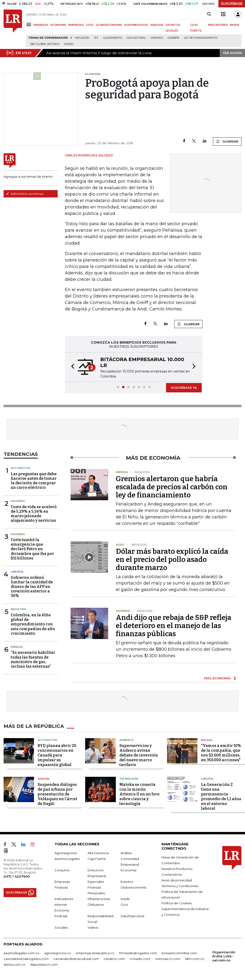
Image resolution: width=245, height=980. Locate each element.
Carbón (173, 38)
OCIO (90, 25)
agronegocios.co (58, 953)
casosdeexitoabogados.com (26, 959)
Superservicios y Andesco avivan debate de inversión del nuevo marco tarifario (139, 755)
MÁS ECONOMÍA (217, 678)
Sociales (61, 927)
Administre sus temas (25, 194)
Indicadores (64, 899)
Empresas (62, 882)
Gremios (157, 38)
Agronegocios (66, 853)
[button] (71, 367)
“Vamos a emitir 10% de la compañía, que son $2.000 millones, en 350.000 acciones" (221, 753)
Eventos (127, 882)
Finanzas (61, 887)
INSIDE (235, 25)
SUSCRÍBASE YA (184, 388)
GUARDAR (227, 141)
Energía (17, 647)
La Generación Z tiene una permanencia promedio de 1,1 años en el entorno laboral (221, 796)
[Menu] (30, 24)
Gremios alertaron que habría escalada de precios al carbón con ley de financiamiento (172, 487)
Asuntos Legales (67, 859)
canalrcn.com (114, 959)
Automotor (21, 468)
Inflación (82, 38)
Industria (18, 609)
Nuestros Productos (177, 869)
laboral (17, 572)
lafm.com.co (195, 959)
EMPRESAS (76, 25)
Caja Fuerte (97, 859)
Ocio (124, 905)
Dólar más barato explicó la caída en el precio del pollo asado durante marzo (172, 559)
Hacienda (18, 501)
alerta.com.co (14, 964)
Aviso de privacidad (177, 880)
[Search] (209, 14)
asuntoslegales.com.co (22, 953)
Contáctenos (172, 874)
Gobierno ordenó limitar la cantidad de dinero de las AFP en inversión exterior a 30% (32, 587)
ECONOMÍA (58, 25)
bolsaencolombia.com (179, 953)
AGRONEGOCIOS (136, 25)
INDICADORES (218, 25)
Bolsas (207, 740)
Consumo (62, 870)
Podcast (61, 916)
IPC (96, 38)
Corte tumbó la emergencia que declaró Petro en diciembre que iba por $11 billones (32, 549)
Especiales (96, 882)
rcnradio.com (140, 959)
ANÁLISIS (157, 25)
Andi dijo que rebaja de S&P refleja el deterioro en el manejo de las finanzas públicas (174, 626)
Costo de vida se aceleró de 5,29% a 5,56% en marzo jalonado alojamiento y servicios (34, 514)
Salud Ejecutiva (132, 916)
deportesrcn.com (44, 964)
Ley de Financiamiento (201, 38)
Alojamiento (113, 38)
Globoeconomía (133, 887)
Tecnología (129, 779)
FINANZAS (41, 25)
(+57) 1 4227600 (17, 876)
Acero (69, 44)
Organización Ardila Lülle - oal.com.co (224, 956)
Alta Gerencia (98, 853)
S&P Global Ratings (45, 44)
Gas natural (136, 38)
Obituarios (96, 905)
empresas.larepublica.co (95, 953)
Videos (93, 927)
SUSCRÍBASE (232, 4)
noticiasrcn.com (168, 959)
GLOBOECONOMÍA (109, 25)
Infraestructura (99, 899)
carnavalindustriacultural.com (76, 959)
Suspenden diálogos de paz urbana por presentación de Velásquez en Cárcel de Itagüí (57, 794)
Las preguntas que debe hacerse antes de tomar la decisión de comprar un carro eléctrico (34, 481)
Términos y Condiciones (180, 886)
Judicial (44, 779)
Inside (125, 899)
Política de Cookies (177, 903)
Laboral (207, 779)
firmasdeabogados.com (138, 953)
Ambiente (127, 740)
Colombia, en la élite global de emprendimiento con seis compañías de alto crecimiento (33, 624)
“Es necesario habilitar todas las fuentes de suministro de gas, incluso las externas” (33, 659)
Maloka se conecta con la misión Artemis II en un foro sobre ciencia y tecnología (139, 794)
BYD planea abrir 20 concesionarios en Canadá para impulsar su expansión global (57, 755)
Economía (128, 870)
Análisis (126, 853)
